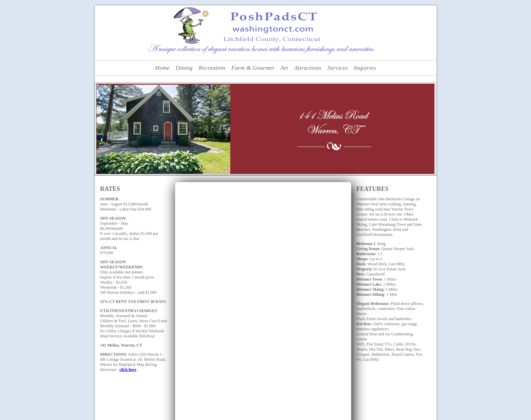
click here (128, 370)
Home (162, 68)
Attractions (308, 68)
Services (338, 68)
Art (284, 68)
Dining (184, 68)
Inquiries (365, 68)
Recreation (212, 68)
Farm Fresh (255, 396)
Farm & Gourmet (253, 68)
